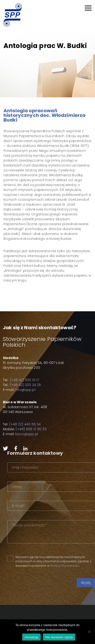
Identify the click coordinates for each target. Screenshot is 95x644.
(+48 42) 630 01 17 (21, 380)
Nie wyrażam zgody (59, 637)
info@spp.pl (22, 390)
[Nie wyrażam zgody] (89, 632)
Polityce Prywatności (73, 566)
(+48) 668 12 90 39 (28, 429)
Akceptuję (31, 637)
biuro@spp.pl (23, 434)
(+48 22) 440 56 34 (22, 424)
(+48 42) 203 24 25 (22, 385)
